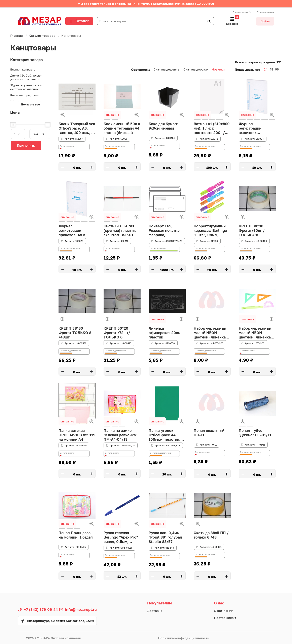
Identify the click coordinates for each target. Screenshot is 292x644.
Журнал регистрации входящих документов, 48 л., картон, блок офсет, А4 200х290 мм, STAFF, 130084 (257, 129)
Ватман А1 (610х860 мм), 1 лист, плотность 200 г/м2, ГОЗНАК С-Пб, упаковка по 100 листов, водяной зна (212, 129)
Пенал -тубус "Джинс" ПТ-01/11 (254, 433)
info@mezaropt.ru (81, 609)
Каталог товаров (42, 36)
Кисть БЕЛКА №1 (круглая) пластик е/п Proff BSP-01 (120, 231)
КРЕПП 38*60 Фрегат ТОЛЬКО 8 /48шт (75, 333)
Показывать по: (247, 70)
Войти (265, 21)
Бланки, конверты (23, 69)
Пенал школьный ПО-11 (209, 433)
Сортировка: (141, 70)
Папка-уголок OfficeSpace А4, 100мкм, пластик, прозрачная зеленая (167, 435)
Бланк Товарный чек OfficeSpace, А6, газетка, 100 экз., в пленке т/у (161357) (77, 129)
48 (271, 69)
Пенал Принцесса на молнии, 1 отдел (76, 535)
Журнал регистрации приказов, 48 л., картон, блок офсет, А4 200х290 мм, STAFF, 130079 (77, 231)
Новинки (218, 69)
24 (266, 69)
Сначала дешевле (166, 69)
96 (277, 69)
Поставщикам (265, 12)
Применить (26, 145)
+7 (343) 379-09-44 (41, 609)
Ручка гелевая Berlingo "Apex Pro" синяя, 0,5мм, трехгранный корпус (122, 538)
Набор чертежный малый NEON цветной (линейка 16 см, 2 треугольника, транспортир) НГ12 (211, 333)
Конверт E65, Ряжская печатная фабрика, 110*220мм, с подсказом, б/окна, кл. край (166, 231)
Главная (16, 36)
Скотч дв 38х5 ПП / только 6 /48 (211, 535)
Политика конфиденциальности (184, 638)
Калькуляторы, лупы (24, 95)
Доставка (155, 611)
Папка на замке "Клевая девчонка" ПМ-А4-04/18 (120, 435)
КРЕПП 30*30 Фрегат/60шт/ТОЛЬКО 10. (251, 231)
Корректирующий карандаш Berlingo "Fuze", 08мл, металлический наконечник (210, 231)
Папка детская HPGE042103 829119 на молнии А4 (77, 435)
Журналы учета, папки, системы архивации (26, 87)
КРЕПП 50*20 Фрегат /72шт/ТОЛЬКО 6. (117, 333)
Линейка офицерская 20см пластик (165, 333)
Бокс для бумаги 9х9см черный (163, 126)
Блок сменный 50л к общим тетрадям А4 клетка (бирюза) (122, 128)
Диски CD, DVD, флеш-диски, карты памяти (26, 77)
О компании (240, 12)
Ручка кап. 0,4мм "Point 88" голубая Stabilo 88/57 (165, 537)
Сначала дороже (196, 69)
